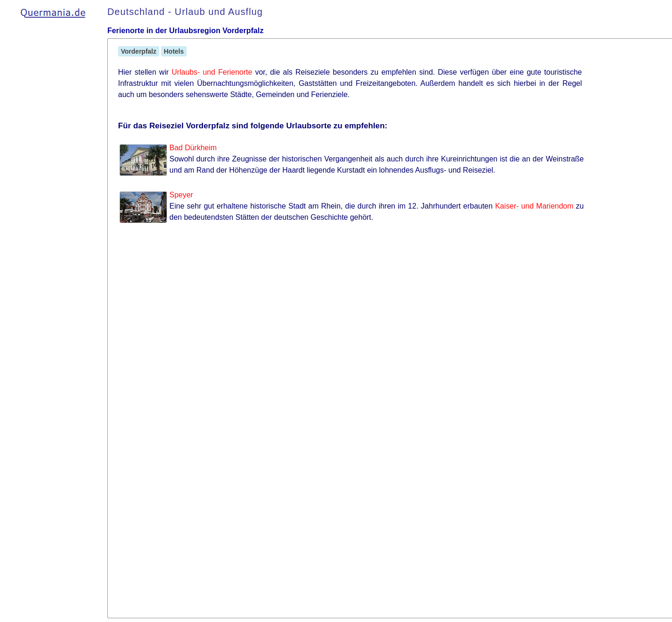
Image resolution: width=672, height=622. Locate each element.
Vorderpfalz (139, 51)
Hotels (174, 51)
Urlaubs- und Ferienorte (212, 72)
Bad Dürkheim (193, 148)
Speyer (181, 195)
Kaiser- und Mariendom (534, 206)
